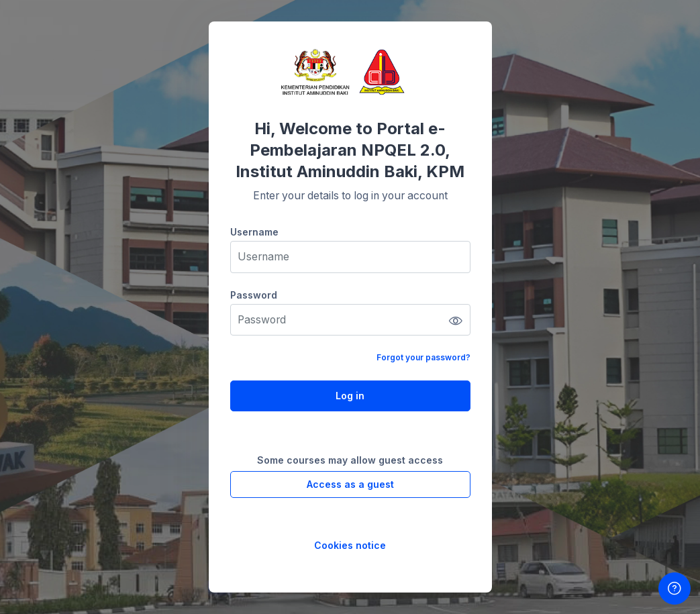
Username (254, 232)
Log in (350, 396)
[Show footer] (674, 589)
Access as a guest (350, 484)
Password (254, 295)
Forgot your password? (423, 357)
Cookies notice (350, 545)
